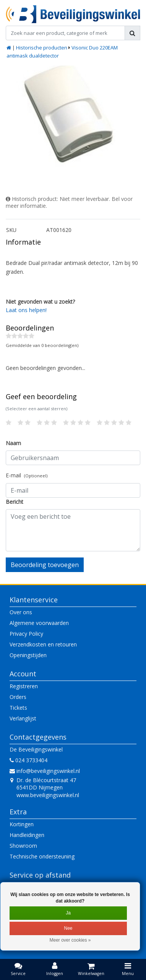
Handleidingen (27, 835)
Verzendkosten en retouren (43, 644)
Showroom (23, 846)
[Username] (73, 458)
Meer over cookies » (70, 940)
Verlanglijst (23, 718)
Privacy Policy (26, 634)
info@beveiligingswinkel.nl (45, 771)
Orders (18, 697)
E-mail (27, 475)
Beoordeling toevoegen (45, 565)
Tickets (18, 708)
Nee (68, 928)
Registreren (24, 686)
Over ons (21, 612)
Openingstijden (28, 655)
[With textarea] (73, 530)
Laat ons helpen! (26, 310)
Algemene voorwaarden (39, 623)
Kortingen (22, 824)
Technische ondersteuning (42, 856)
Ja (68, 913)
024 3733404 (28, 760)
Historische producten (42, 48)
